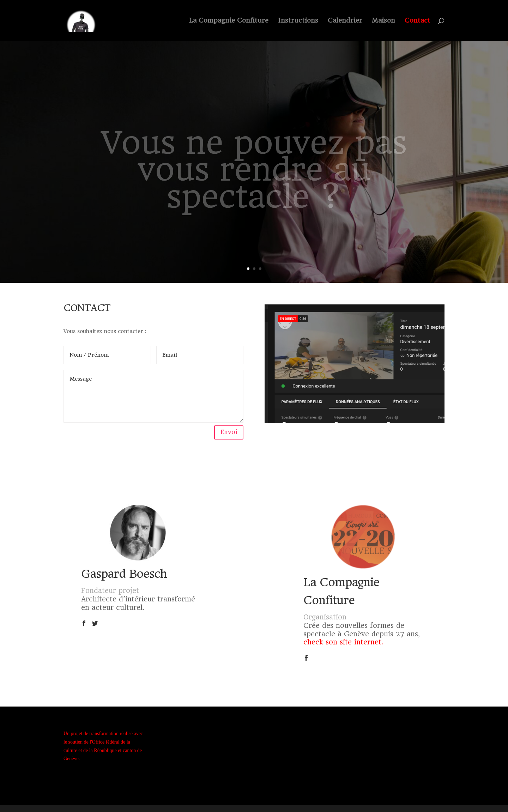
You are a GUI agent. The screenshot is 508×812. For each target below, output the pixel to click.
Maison (383, 21)
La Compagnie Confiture (229, 21)
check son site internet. (343, 642)
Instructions (298, 21)
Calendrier (345, 21)
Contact (418, 21)
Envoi (229, 432)
